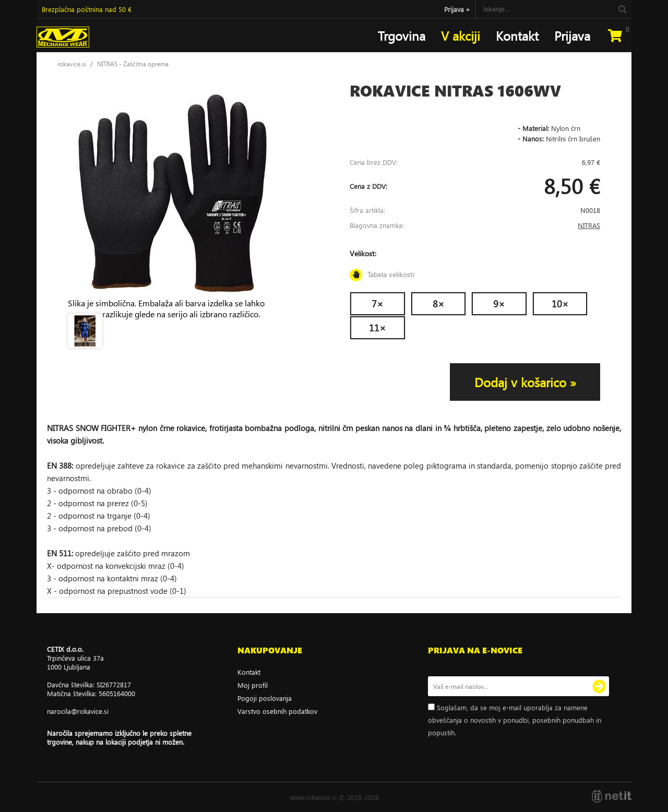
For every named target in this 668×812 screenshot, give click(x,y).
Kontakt (517, 35)
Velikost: (475, 265)
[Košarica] (615, 35)
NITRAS (589, 225)
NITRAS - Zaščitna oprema (133, 64)
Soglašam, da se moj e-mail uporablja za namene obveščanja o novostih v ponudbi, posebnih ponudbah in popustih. (515, 720)
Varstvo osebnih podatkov (277, 711)
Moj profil (253, 685)
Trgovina (402, 35)
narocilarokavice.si (78, 711)
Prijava (457, 9)
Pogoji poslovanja (265, 698)
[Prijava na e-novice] (599, 686)
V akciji (461, 35)
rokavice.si (72, 64)
